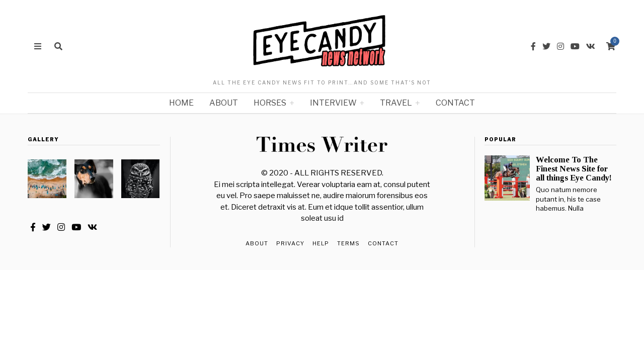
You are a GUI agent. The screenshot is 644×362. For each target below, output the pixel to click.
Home (181, 103)
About (224, 103)
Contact (455, 103)
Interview (333, 103)
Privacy (290, 243)
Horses (270, 103)
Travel (396, 103)
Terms (348, 243)
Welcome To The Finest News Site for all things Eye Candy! (574, 169)
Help (321, 243)
